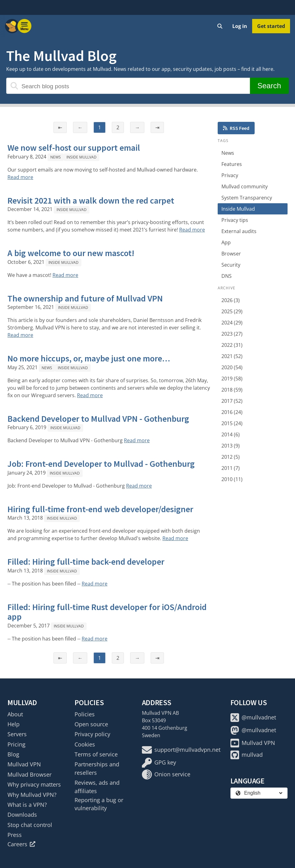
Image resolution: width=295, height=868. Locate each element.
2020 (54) (232, 367)
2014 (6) (231, 434)
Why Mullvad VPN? (32, 795)
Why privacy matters (34, 784)
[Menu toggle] (25, 26)
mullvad (247, 755)
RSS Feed (236, 128)
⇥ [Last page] (157, 127)
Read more (20, 177)
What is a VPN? (27, 805)
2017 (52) (232, 401)
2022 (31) (232, 345)
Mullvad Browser (30, 774)
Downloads (22, 815)
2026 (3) (231, 300)
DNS (227, 276)
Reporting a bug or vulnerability (99, 804)
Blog (13, 754)
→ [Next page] (137, 127)
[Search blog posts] (128, 86)
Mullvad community (245, 186)
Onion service (166, 774)
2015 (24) (232, 423)
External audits (239, 231)
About (15, 714)
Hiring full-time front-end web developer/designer (100, 509)
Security (231, 265)
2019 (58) (232, 379)
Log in (240, 26)
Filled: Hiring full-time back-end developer (86, 562)
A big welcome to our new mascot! (71, 253)
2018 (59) (232, 390)
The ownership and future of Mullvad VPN (85, 298)
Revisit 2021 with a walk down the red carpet (91, 200)
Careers (21, 844)
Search (269, 86)
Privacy (230, 175)
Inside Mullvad (82, 157)
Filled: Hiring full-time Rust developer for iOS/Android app (107, 612)
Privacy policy (92, 734)
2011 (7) (231, 468)
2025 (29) (232, 311)
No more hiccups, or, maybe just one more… (89, 358)
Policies (85, 714)
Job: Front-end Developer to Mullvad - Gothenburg (101, 464)
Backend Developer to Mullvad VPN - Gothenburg (98, 419)
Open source (91, 724)
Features (232, 164)
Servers (17, 734)
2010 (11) (232, 479)
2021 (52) (232, 356)
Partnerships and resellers (97, 768)
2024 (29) (232, 323)
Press (15, 835)
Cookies (85, 744)
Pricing (16, 744)
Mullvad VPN (24, 764)
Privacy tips (235, 220)
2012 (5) (231, 457)
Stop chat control (30, 825)
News (56, 157)
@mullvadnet (253, 718)
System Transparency (247, 198)
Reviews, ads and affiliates (97, 787)
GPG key (159, 763)
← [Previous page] (80, 127)
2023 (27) (232, 334)
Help (14, 724)
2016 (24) (232, 412)
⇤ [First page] (60, 127)
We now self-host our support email (74, 148)
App (226, 242)
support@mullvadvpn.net (181, 750)
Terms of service (96, 754)
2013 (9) (231, 446)
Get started (271, 26)
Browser (231, 254)
